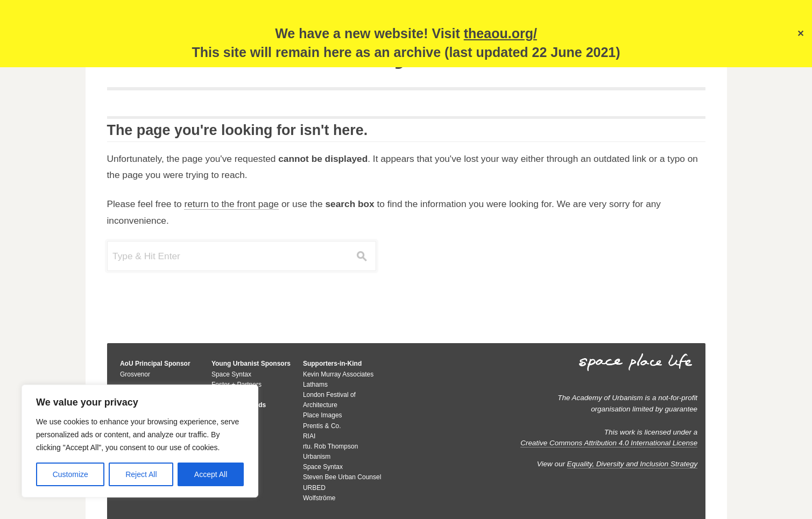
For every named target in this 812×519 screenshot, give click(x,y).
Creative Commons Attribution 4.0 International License (609, 443)
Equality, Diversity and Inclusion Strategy (633, 464)
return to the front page (231, 204)
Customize (70, 474)
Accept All (211, 474)
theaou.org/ (500, 33)
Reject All (141, 474)
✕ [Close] (800, 34)
